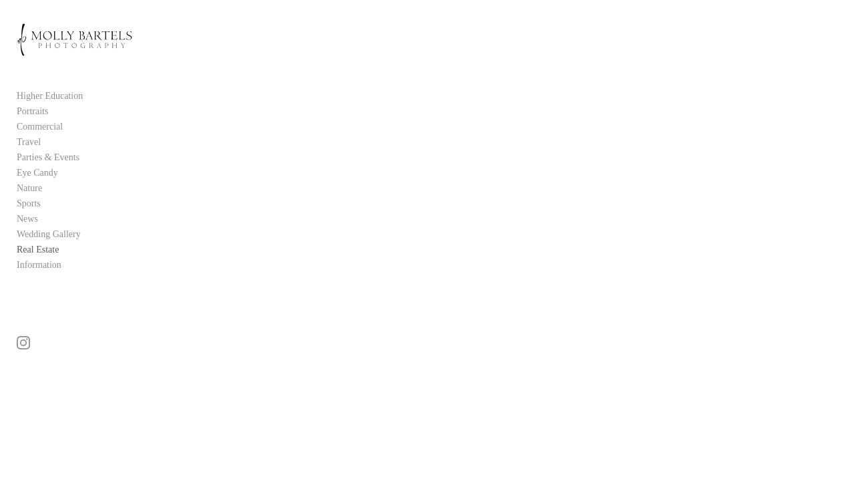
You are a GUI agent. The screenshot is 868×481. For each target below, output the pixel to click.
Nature (29, 201)
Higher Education (50, 109)
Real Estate (38, 263)
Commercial (40, 140)
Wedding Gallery (49, 248)
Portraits (32, 125)
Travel (29, 155)
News (27, 232)
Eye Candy (37, 186)
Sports (29, 217)
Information (39, 278)
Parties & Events (48, 171)
